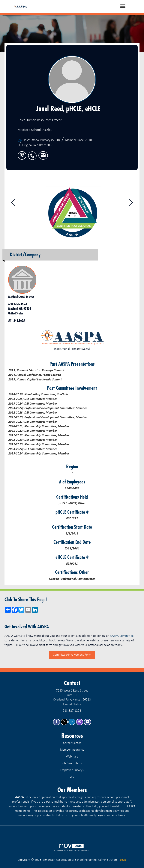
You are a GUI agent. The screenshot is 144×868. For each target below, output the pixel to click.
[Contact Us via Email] (87, 722)
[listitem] (33, 154)
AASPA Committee (122, 636)
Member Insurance (72, 750)
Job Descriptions (72, 763)
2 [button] (75, 216)
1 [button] (69, 216)
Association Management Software (72, 847)
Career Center (72, 743)
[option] (72, 211)
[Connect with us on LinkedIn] (72, 722)
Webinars (72, 757)
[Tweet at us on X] (64, 722)
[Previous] (13, 204)
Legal (123, 860)
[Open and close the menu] (81, 7)
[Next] (131, 204)
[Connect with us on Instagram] (80, 722)
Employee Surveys (72, 770)
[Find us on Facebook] (57, 722)
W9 (72, 777)
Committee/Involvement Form (72, 655)
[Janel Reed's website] (22, 155)
